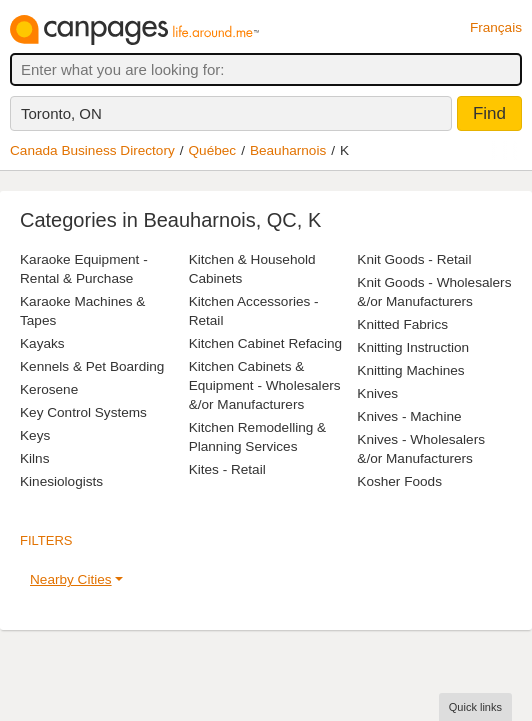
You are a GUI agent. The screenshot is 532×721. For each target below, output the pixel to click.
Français (496, 27)
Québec (213, 150)
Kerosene (49, 389)
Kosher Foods (399, 481)
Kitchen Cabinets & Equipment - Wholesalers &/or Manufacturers (265, 385)
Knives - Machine (409, 416)
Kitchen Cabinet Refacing (265, 343)
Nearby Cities (71, 579)
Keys (35, 435)
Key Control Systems (83, 412)
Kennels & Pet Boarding (92, 366)
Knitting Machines (410, 370)
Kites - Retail (227, 469)
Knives (377, 393)
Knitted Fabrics (402, 324)
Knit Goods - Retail (414, 259)
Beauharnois (288, 150)
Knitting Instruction (413, 347)
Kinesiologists (61, 481)
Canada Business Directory (92, 150)
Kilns (34, 458)
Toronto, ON (61, 113)
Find (489, 113)
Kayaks (42, 343)
